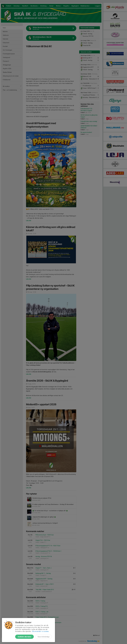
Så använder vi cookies (40, 631)
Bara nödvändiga (44, 637)
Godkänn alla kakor (24, 637)
